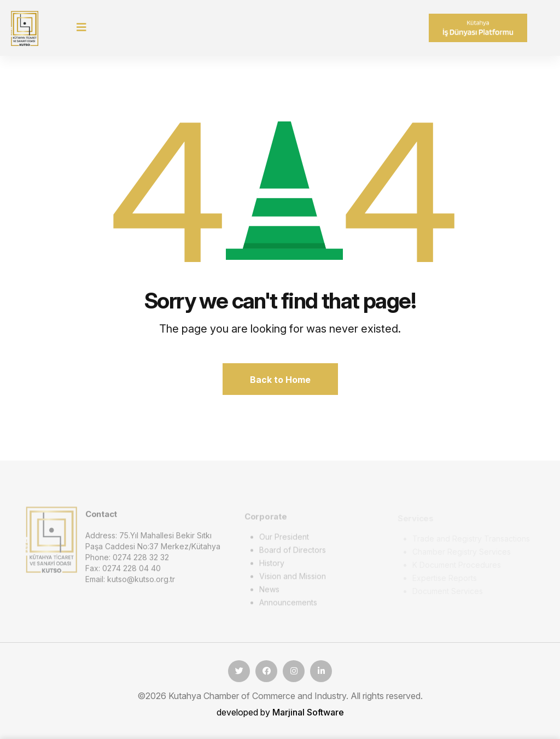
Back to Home (280, 380)
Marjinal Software (308, 712)
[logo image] (51, 543)
